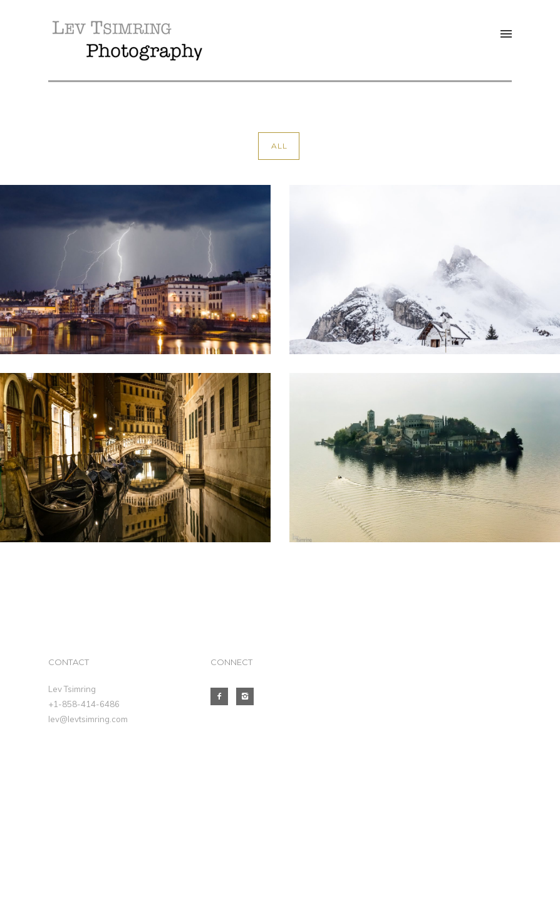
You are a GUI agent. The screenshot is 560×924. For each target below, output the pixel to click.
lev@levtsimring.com (88, 719)
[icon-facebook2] (222, 696)
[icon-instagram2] (248, 696)
